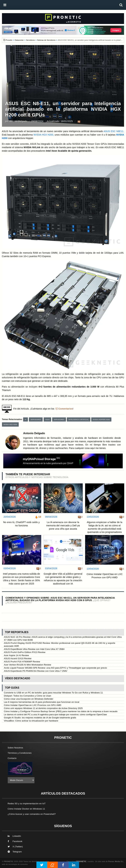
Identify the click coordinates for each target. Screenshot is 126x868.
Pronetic (9, 40)
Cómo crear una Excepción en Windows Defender (29, 699)
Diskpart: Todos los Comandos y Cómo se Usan (28, 696)
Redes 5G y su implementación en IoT (27, 804)
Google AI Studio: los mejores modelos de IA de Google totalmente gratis (40, 718)
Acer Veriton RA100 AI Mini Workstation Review (28, 665)
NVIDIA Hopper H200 (101, 419)
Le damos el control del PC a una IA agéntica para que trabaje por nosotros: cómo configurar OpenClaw (55, 714)
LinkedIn (14, 836)
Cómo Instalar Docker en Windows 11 (26, 809)
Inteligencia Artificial (79, 419)
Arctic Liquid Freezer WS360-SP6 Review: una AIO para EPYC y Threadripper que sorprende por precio (55, 668)
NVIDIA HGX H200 (10, 424)
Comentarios (66, 409)
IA (26, 419)
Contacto (12, 758)
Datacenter (19, 40)
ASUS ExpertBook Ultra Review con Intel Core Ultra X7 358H (34, 649)
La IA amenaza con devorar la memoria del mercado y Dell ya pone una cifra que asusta (63, 525)
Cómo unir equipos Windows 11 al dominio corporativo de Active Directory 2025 (43, 708)
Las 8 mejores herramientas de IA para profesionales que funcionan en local (42, 702)
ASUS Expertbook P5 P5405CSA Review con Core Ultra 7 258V (36, 671)
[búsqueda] (121, 5)
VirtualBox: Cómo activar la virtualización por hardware (31, 721)
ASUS (47, 419)
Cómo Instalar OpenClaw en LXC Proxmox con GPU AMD (105, 576)
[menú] (5, 5)
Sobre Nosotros (15, 748)
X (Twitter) (15, 847)
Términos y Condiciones (20, 753)
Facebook (15, 841)
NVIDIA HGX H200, (44, 135)
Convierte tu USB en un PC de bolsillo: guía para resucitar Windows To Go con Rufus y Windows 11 (53, 693)
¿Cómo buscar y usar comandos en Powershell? (32, 814)
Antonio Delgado (18, 121)
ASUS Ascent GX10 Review (18, 658)
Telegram (15, 852)
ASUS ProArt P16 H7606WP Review (22, 662)
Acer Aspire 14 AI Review (16, 655)
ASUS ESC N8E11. (113, 131)
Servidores (30, 40)
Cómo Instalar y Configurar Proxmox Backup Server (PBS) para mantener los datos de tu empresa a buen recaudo (61, 711)
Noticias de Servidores (46, 40)
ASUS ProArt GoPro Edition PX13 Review (25, 652)
